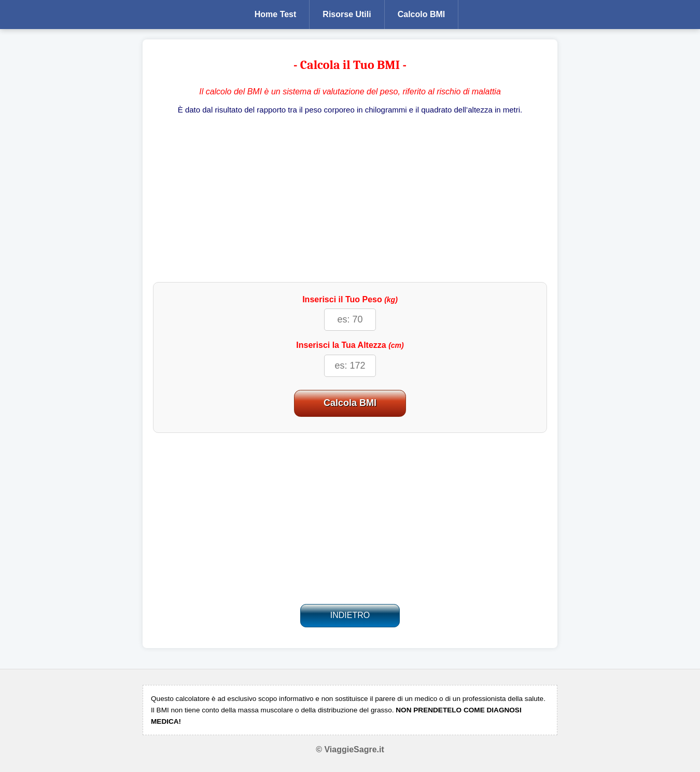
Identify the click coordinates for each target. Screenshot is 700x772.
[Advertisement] (350, 199)
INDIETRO (350, 615)
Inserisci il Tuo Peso (350, 299)
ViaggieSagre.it (354, 749)
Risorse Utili (347, 14)
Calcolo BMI (422, 14)
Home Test (276, 14)
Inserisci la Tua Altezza (350, 345)
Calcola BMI (350, 403)
